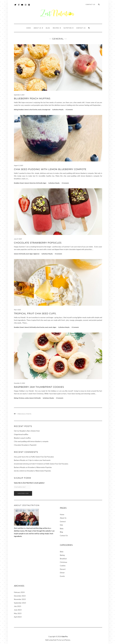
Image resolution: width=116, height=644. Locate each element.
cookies (27, 398)
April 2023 (18, 617)
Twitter (15, 6)
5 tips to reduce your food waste (39, 460)
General (26, 110)
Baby (62, 529)
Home (29, 28)
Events (62, 576)
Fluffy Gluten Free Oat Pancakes (43, 457)
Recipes (57, 28)
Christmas (21, 398)
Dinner (62, 573)
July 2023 (18, 606)
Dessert (22, 183)
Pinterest (29, 6)
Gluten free (32, 183)
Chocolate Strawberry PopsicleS (38, 243)
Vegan (45, 183)
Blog (48, 28)
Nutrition (68, 28)
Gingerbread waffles (21, 434)
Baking (16, 110)
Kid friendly (39, 183)
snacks (40, 110)
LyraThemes (66, 640)
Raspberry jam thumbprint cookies (39, 387)
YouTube (22, 6)
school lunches (33, 110)
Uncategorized (46, 110)
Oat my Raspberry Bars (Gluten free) (27, 431)
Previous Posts (24, 414)
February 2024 (19, 592)
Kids (61, 525)
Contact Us (90, 4)
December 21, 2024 (19, 383)
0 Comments (69, 110)
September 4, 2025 (19, 95)
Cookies (63, 566)
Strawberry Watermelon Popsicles (40, 467)
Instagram (26, 6)
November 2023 (20, 599)
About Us (38, 28)
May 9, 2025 (17, 310)
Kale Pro (65, 637)
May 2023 (18, 613)
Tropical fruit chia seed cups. (35, 314)
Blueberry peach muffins (32, 99)
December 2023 (20, 596)
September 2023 (20, 603)
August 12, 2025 (18, 165)
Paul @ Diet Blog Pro (21, 457)
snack (27, 254)
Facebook (19, 6)
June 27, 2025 (18, 239)
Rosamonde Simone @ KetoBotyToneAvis (28, 464)
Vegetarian (36, 254)
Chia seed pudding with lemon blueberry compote (50, 169)
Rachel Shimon (19, 471)
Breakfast (21, 110)
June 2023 (18, 610)
